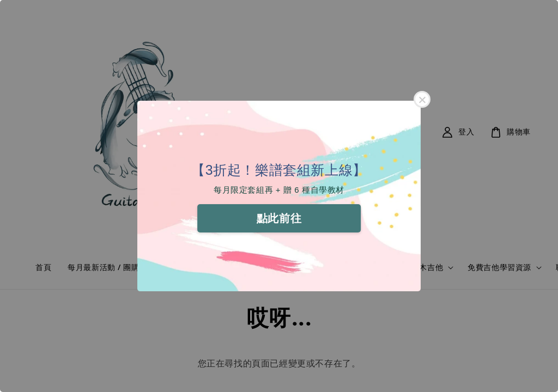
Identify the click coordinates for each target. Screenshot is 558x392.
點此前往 (279, 218)
